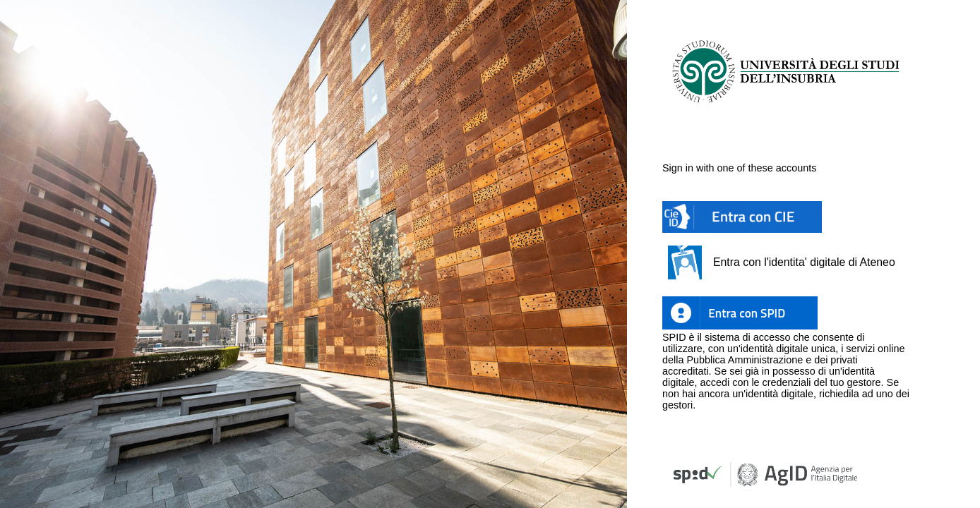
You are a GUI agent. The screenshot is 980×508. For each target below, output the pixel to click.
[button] (742, 217)
